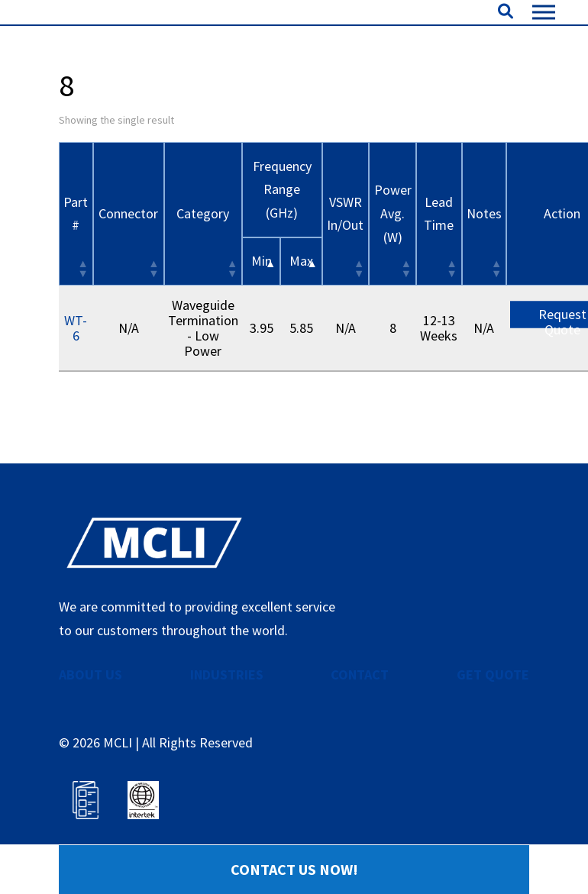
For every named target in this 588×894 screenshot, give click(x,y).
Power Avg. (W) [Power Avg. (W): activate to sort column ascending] (393, 260)
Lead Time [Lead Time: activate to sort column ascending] (439, 260)
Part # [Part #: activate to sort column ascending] (76, 260)
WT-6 (76, 374)
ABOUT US (90, 721)
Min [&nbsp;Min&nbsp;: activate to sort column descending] (262, 308)
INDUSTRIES (227, 721)
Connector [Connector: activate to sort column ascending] (128, 260)
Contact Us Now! (294, 869)
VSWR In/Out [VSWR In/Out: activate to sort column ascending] (345, 260)
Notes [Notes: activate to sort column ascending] (484, 260)
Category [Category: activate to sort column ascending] (203, 260)
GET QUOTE (493, 721)
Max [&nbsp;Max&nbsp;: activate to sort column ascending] (301, 308)
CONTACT (360, 721)
